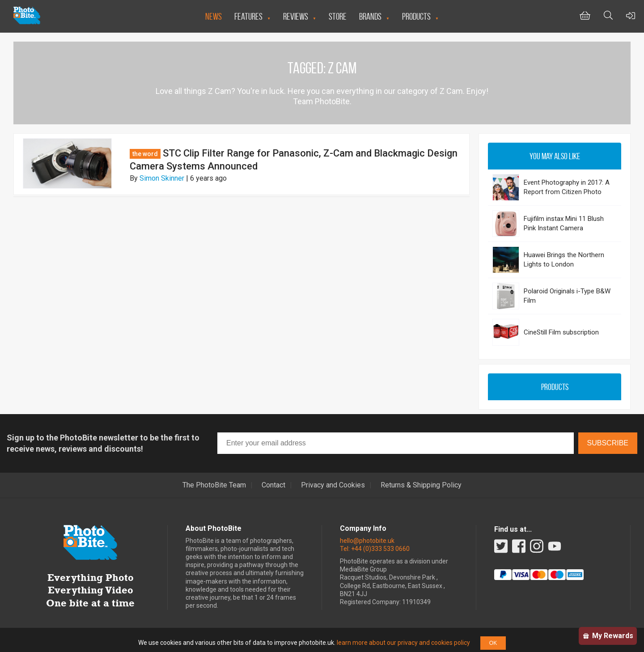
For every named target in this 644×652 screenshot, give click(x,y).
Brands (370, 16)
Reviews (296, 16)
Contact (273, 485)
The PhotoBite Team (214, 485)
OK (493, 643)
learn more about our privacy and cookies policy (403, 643)
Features (248, 16)
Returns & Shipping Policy (421, 485)
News (214, 16)
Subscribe (608, 443)
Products (416, 16)
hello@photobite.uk (367, 541)
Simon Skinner (162, 178)
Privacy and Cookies (333, 485)
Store (338, 16)
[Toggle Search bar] (608, 16)
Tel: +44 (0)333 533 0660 (375, 549)
